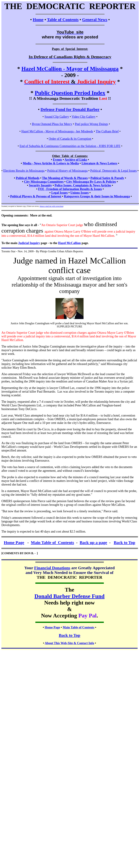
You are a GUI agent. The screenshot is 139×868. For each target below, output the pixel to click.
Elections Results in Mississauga (24, 171)
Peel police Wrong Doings (91, 124)
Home (38, 20)
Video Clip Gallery (84, 117)
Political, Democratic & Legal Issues (113, 171)
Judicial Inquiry (29, 243)
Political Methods (27, 178)
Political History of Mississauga (67, 171)
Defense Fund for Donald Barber (70, 109)
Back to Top (125, 542)
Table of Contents (63, 20)
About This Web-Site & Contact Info (69, 643)
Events (57, 160)
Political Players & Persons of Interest (36, 196)
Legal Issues (60, 193)
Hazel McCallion (69, 243)
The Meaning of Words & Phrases (65, 178)
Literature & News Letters (99, 163)
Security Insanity (40, 185)
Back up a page (93, 542)
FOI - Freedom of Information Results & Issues (70, 189)
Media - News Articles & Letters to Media (51, 163)
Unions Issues (80, 193)
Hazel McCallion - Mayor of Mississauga (70, 69)
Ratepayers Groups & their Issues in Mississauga (97, 196)
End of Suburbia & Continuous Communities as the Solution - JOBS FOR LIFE (70, 146)
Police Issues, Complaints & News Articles (83, 185)
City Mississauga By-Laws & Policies (91, 182)
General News (95, 20)
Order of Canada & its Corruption (70, 139)
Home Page (14, 542)
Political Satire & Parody (107, 178)
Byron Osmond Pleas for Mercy (52, 124)
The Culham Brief (107, 131)
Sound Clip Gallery (57, 117)
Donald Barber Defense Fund (69, 596)
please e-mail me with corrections (51, 206)
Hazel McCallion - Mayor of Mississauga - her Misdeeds (57, 131)
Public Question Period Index (70, 93)
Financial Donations (52, 568)
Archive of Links (76, 160)
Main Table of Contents (52, 542)
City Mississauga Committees (44, 182)
